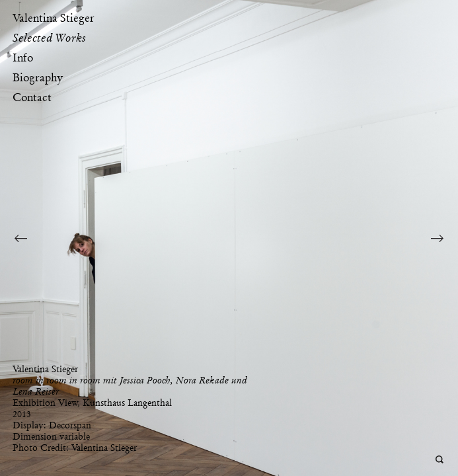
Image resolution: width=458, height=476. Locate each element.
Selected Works (49, 38)
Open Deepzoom (440, 460)
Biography (38, 77)
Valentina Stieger (54, 18)
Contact (32, 97)
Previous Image (20, 238)
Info (23, 58)
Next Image (438, 238)
